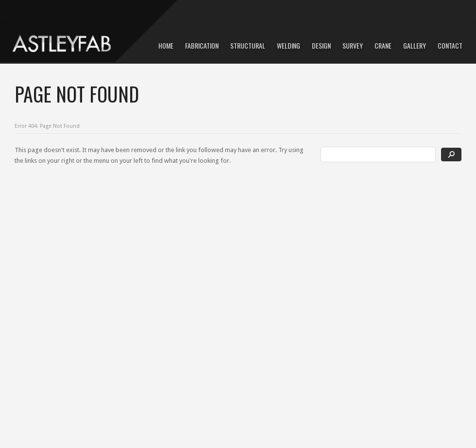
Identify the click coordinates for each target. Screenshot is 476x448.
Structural (248, 45)
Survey (353, 45)
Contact (450, 45)
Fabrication (202, 45)
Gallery (415, 45)
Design (321, 45)
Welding (289, 45)
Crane (383, 45)
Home (166, 45)
